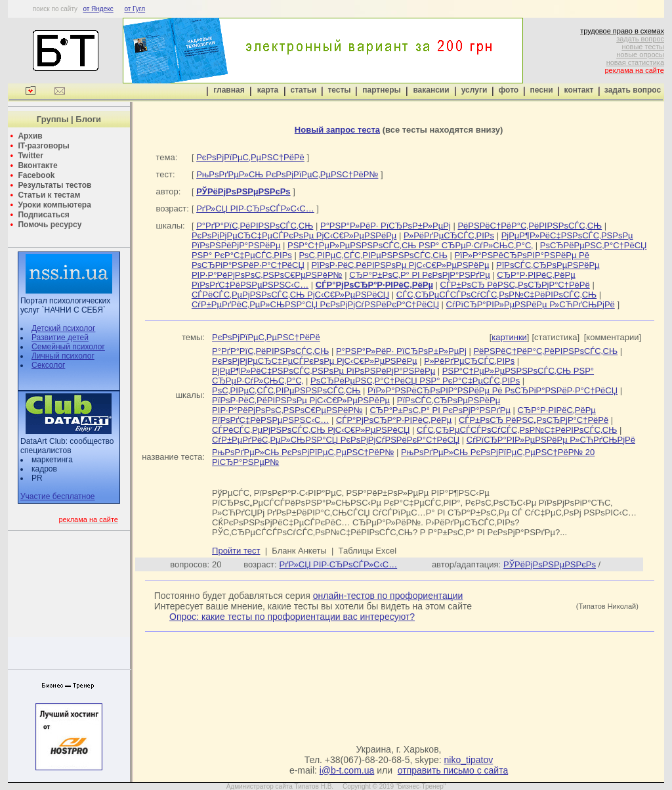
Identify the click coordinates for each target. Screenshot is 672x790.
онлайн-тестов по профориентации (388, 596)
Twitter (30, 156)
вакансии (431, 90)
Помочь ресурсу (50, 225)
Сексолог (48, 365)
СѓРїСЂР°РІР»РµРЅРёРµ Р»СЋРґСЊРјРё (531, 304)
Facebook (36, 175)
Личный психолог (63, 356)
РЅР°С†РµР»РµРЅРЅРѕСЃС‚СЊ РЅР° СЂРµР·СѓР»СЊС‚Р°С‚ (410, 245)
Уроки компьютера (54, 205)
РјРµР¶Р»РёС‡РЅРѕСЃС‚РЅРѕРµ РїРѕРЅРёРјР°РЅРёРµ (324, 371)
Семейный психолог (68, 347)
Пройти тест (236, 551)
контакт (579, 90)
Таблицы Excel (368, 551)
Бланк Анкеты (299, 551)
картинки (509, 337)
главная (229, 90)
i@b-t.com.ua (347, 770)
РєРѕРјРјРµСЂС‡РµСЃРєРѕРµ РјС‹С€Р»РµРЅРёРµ (294, 235)
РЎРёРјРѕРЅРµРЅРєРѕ (550, 564)
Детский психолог (63, 328)
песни (541, 90)
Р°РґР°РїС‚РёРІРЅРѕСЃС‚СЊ (255, 226)
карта (268, 90)
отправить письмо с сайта (453, 770)
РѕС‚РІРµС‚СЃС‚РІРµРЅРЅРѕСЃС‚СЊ (373, 255)
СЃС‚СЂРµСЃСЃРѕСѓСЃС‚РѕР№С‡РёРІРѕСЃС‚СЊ (496, 295)
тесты (339, 90)
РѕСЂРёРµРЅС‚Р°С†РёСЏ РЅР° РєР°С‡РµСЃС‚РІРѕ (415, 381)
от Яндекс (98, 9)
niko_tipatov (469, 760)
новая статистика (635, 62)
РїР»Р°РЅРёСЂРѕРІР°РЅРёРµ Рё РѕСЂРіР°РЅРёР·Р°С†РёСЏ (493, 390)
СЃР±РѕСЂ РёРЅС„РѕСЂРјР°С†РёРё (515, 285)
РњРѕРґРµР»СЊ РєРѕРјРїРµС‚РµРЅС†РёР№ (287, 174)
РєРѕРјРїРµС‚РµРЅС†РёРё (250, 157)
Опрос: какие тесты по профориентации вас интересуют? (292, 617)
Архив (30, 136)
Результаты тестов (54, 185)
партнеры (381, 90)
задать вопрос (640, 39)
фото (509, 90)
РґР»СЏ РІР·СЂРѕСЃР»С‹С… (255, 208)
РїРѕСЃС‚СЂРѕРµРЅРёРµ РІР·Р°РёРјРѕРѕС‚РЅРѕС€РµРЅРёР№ (356, 405)
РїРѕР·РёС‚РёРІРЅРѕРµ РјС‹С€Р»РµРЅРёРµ (400, 265)
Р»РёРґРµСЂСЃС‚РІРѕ (449, 235)
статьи (304, 90)
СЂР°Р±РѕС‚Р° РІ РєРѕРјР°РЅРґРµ (420, 275)
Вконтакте (37, 165)
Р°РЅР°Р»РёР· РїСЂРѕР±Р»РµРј (386, 226)
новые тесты (643, 47)
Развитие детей (60, 338)
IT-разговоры (43, 146)
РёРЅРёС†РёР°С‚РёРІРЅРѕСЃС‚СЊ (530, 226)
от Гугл (135, 9)
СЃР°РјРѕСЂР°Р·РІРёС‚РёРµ (394, 420)
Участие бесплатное (58, 496)
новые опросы (640, 55)
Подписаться (43, 215)
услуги (474, 90)
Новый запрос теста (337, 130)
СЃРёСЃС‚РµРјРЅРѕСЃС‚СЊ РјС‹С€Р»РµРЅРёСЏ (290, 295)
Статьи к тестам (49, 195)
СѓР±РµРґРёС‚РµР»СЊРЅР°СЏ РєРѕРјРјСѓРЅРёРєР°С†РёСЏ (315, 304)
